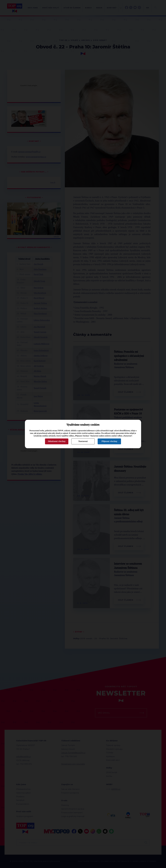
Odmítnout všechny (57, 441)
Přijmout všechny (109, 441)
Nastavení (83, 441)
